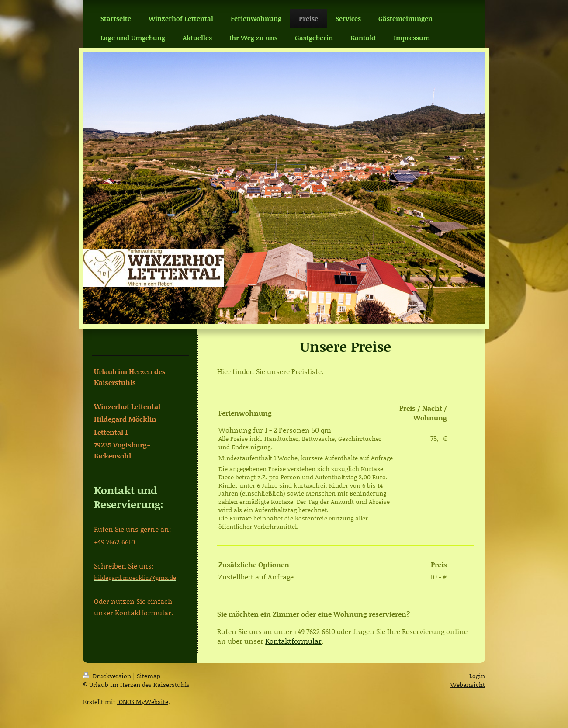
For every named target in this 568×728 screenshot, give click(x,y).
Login (477, 676)
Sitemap (149, 676)
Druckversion (108, 676)
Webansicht (468, 685)
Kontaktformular (293, 641)
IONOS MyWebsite (143, 702)
